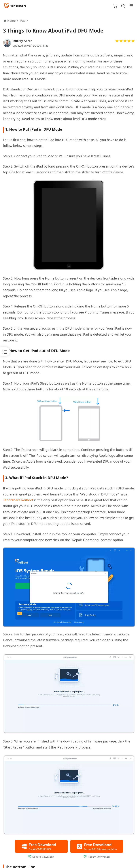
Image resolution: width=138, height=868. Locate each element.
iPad (46, 46)
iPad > (24, 21)
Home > (13, 21)
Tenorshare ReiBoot (18, 500)
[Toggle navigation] (130, 5)
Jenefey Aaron (22, 41)
